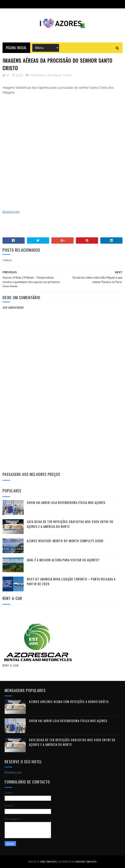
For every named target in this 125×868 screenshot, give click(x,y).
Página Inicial (16, 48)
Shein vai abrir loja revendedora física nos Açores (66, 502)
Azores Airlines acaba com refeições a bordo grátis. (69, 702)
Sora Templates (48, 862)
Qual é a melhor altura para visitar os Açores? (63, 560)
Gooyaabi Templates (86, 862)
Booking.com (11, 212)
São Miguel (54, 75)
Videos (67, 75)
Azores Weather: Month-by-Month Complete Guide (65, 541)
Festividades (38, 75)
